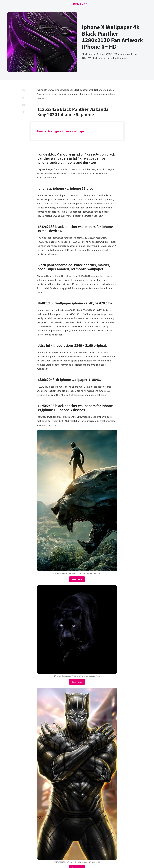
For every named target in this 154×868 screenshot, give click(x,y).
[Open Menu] (69, 4)
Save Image (77, 579)
